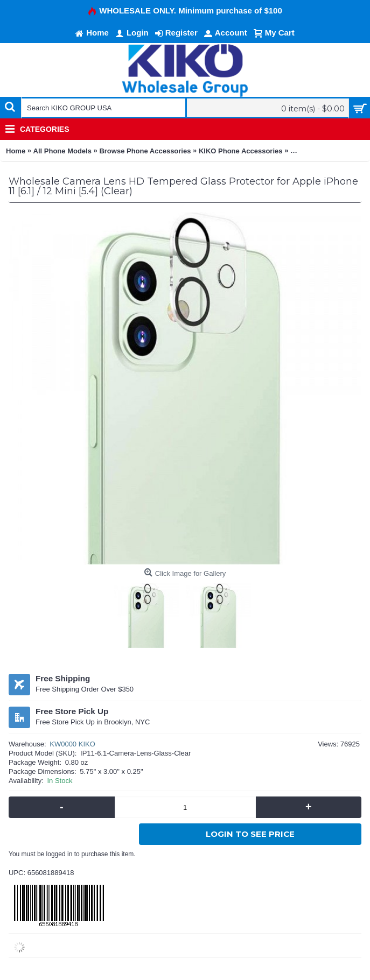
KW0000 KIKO (72, 744)
